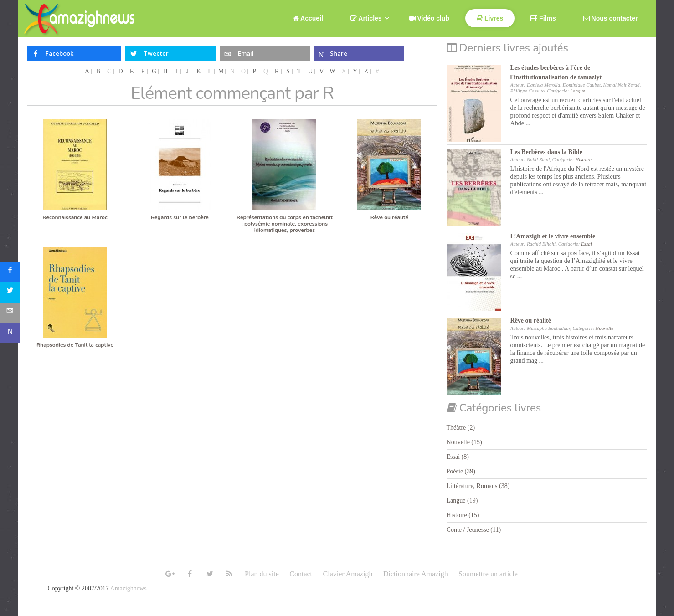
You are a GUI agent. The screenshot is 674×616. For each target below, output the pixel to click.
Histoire (583, 159)
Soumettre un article (488, 574)
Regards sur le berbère (180, 217)
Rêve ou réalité (389, 217)
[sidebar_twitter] (10, 293)
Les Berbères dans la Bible (546, 152)
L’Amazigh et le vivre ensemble (553, 236)
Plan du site (262, 574)
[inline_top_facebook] (75, 54)
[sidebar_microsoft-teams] (10, 333)
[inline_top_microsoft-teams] (359, 54)
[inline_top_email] (265, 54)
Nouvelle (605, 328)
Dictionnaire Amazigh (416, 574)
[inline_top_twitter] (171, 54)
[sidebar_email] (10, 313)
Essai (587, 244)
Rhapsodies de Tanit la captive (75, 345)
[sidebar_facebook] (10, 272)
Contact (301, 574)
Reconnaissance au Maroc (75, 217)
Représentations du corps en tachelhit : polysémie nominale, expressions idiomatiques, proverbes (285, 224)
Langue (578, 91)
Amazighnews (129, 588)
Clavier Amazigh (348, 574)
